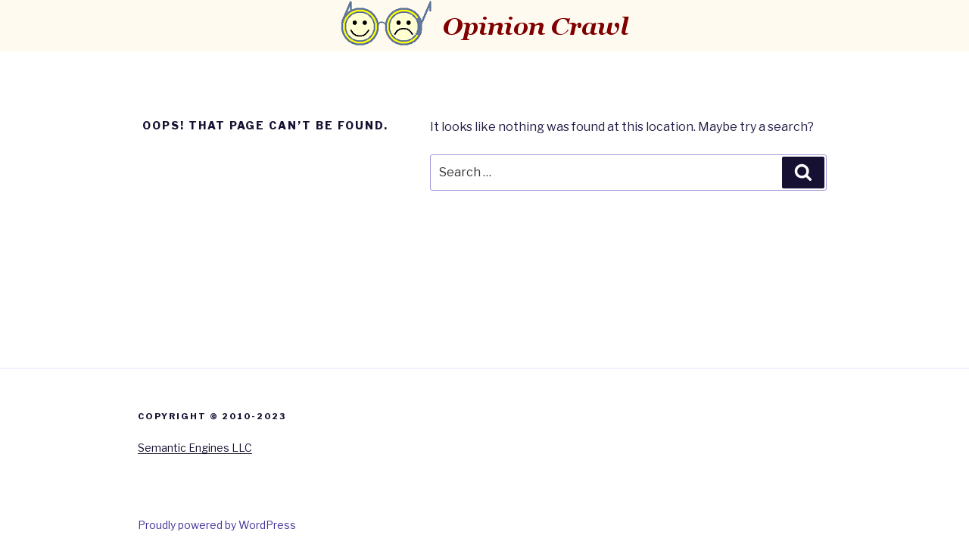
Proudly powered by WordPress (217, 525)
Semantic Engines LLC (195, 448)
